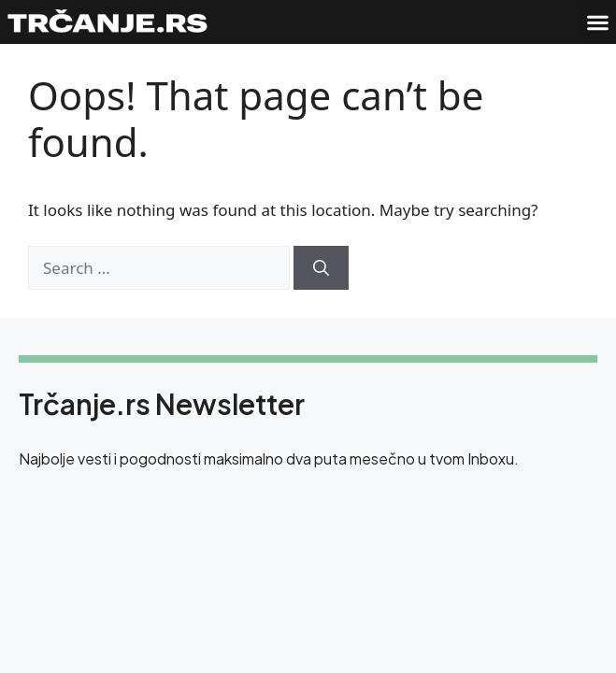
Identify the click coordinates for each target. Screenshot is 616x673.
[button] (597, 23)
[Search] (321, 268)
